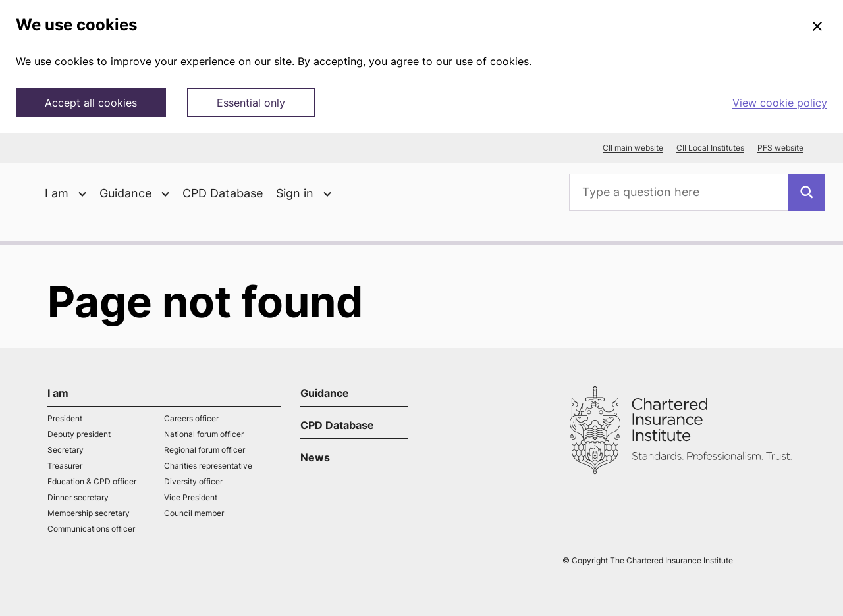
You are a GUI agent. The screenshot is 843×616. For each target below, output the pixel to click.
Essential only (251, 103)
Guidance (325, 393)
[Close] (817, 27)
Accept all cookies (91, 103)
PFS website (780, 148)
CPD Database (223, 193)
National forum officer (204, 434)
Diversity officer (193, 481)
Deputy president (79, 434)
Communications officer (91, 529)
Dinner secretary (78, 497)
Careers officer (191, 418)
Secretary (66, 450)
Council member (194, 513)
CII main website (633, 148)
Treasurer (65, 466)
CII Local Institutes (710, 148)
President (65, 418)
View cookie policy (780, 103)
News (315, 457)
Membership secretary (89, 513)
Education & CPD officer (92, 481)
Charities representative (208, 466)
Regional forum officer (204, 450)
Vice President (191, 497)
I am (58, 393)
